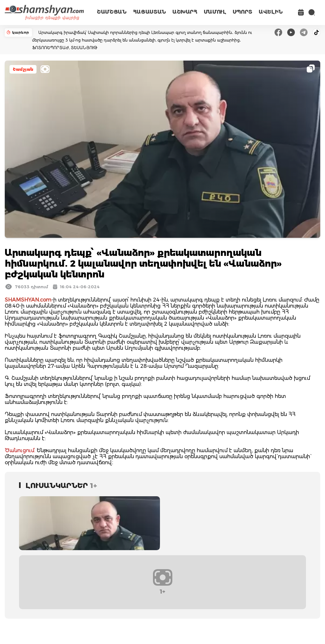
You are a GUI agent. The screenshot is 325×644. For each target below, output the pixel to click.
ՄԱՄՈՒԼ (215, 12)
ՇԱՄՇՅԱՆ (112, 12)
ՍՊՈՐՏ (242, 12)
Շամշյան (23, 69)
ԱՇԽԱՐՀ (185, 12)
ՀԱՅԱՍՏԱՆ (149, 12)
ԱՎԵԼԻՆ (271, 12)
